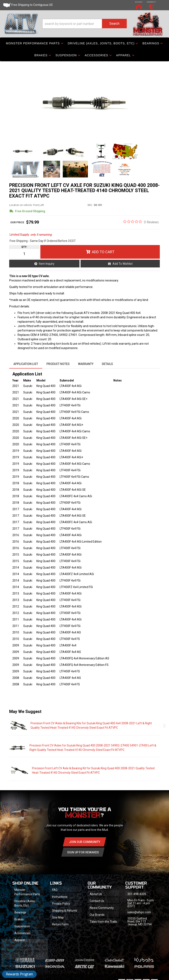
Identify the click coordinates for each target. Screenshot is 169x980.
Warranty (86, 364)
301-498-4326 (137, 894)
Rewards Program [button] (19, 974)
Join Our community (85, 842)
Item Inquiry (47, 264)
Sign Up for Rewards (83, 852)
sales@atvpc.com (139, 912)
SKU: (90, 205)
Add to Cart (103, 252)
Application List (26, 364)
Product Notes (58, 364)
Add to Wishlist (123, 264)
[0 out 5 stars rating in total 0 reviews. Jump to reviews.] (141, 222)
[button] (84, 24)
